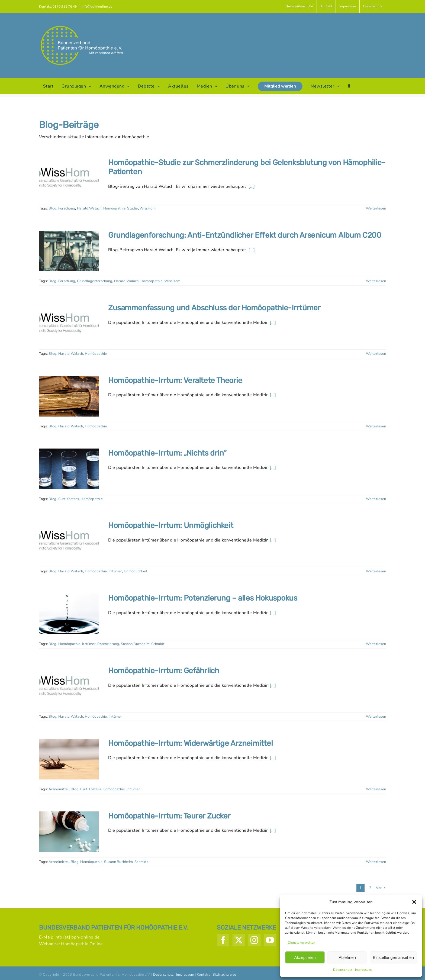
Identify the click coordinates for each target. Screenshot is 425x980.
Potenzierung (108, 644)
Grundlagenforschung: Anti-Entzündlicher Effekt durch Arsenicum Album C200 (245, 235)
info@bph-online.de (97, 7)
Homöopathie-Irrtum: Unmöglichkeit (171, 525)
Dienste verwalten (302, 943)
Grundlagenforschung (95, 281)
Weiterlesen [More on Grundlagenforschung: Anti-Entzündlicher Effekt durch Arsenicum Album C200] (376, 281)
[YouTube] (270, 940)
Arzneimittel (59, 789)
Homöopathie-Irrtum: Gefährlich (164, 671)
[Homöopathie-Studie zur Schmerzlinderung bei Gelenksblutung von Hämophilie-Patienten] (69, 178)
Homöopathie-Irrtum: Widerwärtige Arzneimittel (190, 743)
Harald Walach (89, 208)
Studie (132, 208)
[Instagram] (254, 940)
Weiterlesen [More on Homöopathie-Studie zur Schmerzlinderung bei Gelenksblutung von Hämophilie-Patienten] (376, 208)
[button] (414, 902)
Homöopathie (114, 208)
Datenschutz (343, 970)
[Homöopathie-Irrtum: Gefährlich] (69, 686)
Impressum (363, 970)
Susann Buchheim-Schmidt (143, 644)
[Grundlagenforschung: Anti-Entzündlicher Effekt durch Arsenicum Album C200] (69, 251)
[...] (252, 186)
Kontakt (203, 975)
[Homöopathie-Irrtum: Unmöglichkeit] (69, 541)
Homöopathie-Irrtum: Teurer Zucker (169, 816)
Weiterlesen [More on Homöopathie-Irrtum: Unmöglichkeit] (376, 571)
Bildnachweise (224, 975)
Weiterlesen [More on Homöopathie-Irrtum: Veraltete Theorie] (376, 426)
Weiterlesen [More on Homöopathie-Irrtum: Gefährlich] (376, 717)
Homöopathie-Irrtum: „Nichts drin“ (167, 453)
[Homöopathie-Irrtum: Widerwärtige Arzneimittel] (69, 759)
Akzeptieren (305, 957)
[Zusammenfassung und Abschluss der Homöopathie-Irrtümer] (69, 324)
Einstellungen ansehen (393, 957)
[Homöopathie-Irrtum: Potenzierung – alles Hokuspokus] (69, 614)
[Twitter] (239, 940)
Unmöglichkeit (136, 571)
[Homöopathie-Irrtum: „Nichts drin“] (69, 469)
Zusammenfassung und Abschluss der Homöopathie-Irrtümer (214, 308)
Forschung (67, 208)
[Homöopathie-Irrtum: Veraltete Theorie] (69, 396)
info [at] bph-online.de (77, 937)
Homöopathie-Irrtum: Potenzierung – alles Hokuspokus (203, 598)
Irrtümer (115, 571)
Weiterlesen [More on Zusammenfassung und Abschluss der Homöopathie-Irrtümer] (376, 354)
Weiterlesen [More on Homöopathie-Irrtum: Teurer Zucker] (376, 862)
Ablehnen (347, 957)
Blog (52, 208)
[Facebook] (223, 940)
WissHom (148, 208)
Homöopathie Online (82, 944)
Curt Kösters (69, 499)
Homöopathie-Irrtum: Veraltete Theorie (175, 380)
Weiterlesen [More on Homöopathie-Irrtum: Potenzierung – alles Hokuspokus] (376, 644)
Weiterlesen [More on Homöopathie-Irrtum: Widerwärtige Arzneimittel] (376, 789)
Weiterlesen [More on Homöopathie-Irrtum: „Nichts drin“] (376, 499)
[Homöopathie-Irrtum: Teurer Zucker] (69, 832)
